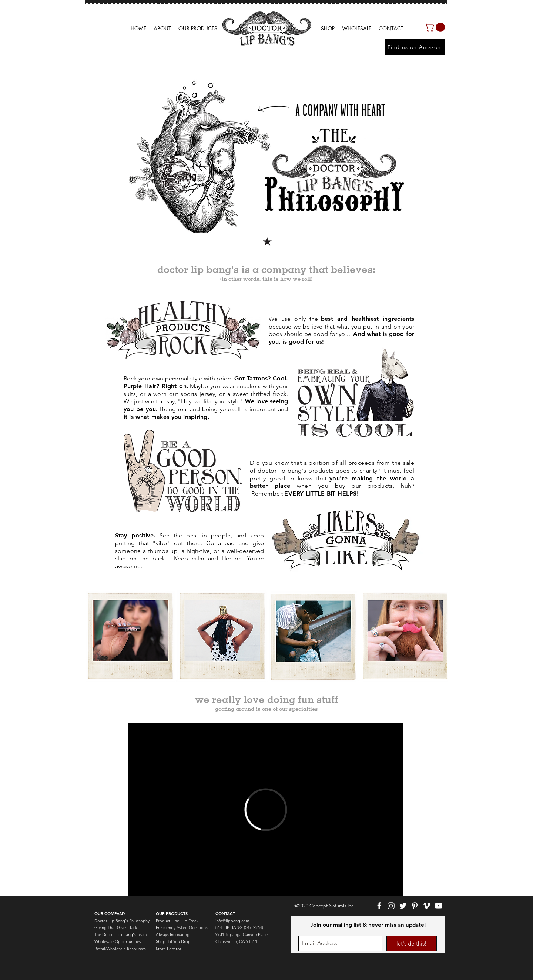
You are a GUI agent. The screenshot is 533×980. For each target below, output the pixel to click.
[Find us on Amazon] (415, 47)
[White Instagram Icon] (391, 906)
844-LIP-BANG (229, 927)
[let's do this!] (412, 943)
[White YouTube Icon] (438, 906)
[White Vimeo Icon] (427, 906)
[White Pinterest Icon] (415, 906)
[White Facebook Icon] (379, 906)
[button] (357, 29)
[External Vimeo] (266, 810)
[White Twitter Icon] (403, 906)
